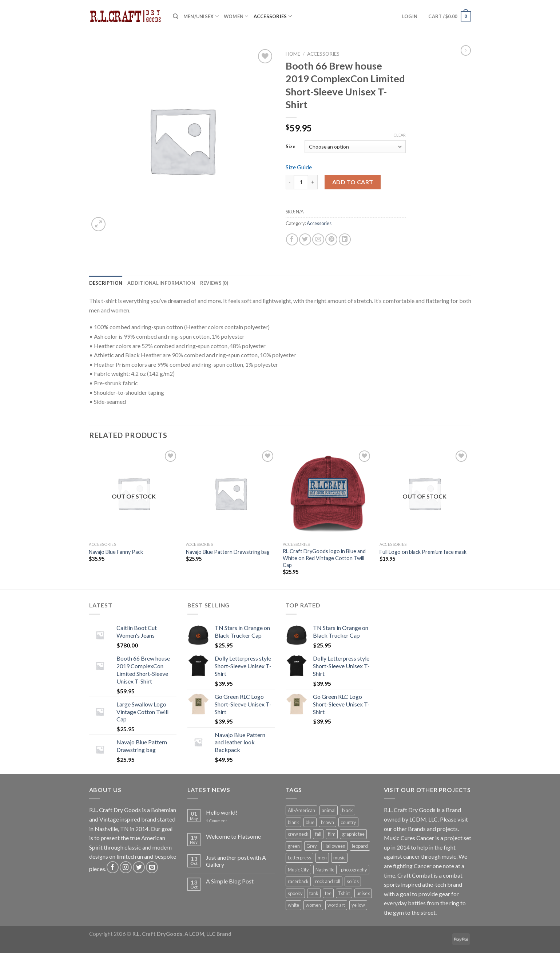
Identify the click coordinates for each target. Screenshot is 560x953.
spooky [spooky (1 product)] (295, 893)
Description (106, 283)
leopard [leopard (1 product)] (360, 846)
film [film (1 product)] (332, 834)
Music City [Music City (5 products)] (298, 870)
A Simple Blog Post (230, 881)
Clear (400, 135)
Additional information (161, 283)
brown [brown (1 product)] (327, 822)
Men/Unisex (201, 16)
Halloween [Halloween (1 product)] (334, 846)
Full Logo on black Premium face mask (423, 552)
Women (236, 16)
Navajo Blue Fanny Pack (116, 552)
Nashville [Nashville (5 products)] (325, 870)
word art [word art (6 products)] (336, 905)
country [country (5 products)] (348, 822)
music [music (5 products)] (339, 858)
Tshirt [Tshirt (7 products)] (344, 893)
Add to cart (353, 182)
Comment (217, 821)
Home (293, 54)
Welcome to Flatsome (233, 836)
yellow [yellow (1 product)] (358, 905)
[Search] (176, 16)
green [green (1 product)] (294, 846)
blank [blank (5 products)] (293, 822)
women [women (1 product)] (313, 905)
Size (291, 146)
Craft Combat (415, 875)
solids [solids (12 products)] (353, 881)
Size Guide (299, 167)
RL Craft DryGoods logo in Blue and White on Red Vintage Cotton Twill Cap (324, 558)
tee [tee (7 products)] (328, 893)
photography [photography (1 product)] (354, 870)
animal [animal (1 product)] (329, 810)
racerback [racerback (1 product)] (298, 881)
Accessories (273, 16)
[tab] (106, 283)
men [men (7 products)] (322, 858)
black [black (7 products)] (347, 810)
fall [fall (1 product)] (318, 834)
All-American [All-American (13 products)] (301, 810)
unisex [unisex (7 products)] (363, 893)
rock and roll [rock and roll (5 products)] (328, 881)
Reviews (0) (214, 283)
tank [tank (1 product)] (314, 893)
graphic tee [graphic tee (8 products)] (353, 834)
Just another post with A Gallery (236, 861)
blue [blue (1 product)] (310, 822)
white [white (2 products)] (293, 905)
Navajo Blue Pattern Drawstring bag (228, 552)
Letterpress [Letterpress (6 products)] (299, 858)
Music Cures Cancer (409, 838)
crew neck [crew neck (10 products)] (298, 834)
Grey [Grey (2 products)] (312, 846)
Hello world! (222, 812)
